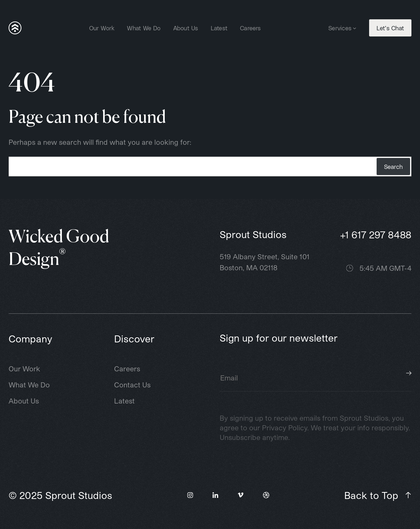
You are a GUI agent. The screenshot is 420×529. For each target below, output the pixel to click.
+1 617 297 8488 (376, 234)
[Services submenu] (355, 28)
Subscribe (409, 373)
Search (393, 167)
